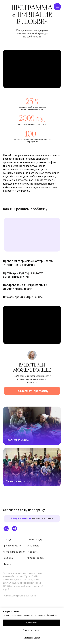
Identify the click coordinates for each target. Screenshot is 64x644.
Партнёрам (9, 558)
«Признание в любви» (14, 552)
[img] (32, 467)
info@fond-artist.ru (21, 518)
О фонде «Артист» (18, 481)
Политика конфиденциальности (19, 596)
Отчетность (33, 546)
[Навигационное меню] (57, 7)
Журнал (7, 564)
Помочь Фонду (35, 540)
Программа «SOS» (17, 440)
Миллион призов (35, 558)
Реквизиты (33, 552)
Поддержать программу (32, 391)
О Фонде (8, 540)
